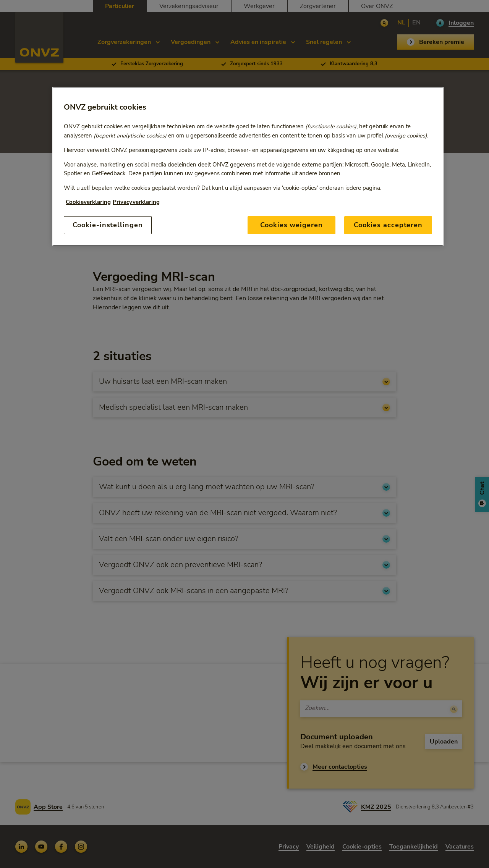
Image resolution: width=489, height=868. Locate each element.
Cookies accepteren (388, 225)
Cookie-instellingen (108, 225)
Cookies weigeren (291, 225)
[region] (248, 166)
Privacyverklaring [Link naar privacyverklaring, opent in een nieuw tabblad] (136, 202)
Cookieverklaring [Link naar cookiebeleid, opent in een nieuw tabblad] (88, 202)
